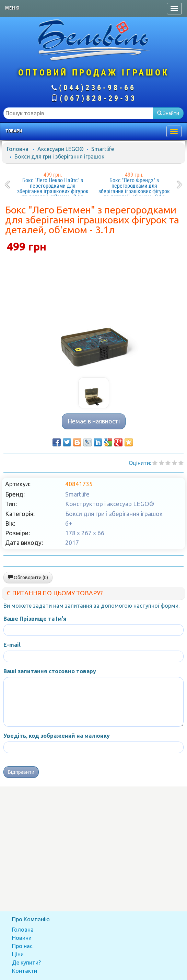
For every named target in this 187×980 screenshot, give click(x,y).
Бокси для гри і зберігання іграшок (59, 156)
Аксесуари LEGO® (61, 149)
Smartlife (103, 149)
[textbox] (78, 113)
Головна (18, 149)
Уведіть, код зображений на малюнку (57, 736)
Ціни (18, 954)
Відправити (21, 772)
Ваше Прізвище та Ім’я (35, 619)
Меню (12, 8)
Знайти (168, 113)
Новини (22, 938)
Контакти (25, 971)
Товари (14, 131)
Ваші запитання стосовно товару (50, 671)
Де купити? (26, 962)
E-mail (12, 645)
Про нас (22, 946)
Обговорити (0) (28, 577)
